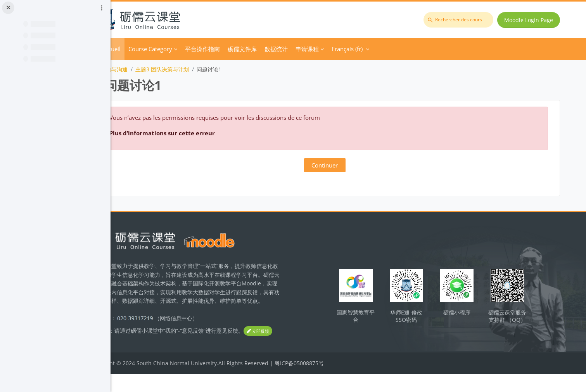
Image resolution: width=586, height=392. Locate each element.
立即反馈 (149, 350)
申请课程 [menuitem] (352, 49)
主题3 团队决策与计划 (207, 69)
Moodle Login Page (531, 20)
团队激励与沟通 (153, 69)
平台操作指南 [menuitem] (247, 49)
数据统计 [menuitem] (321, 49)
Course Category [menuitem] (195, 49)
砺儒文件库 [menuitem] (287, 49)
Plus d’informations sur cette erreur (207, 133)
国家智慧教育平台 (377, 323)
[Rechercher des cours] (461, 20)
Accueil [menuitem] (156, 49)
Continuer (348, 165)
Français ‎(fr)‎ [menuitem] (392, 49)
